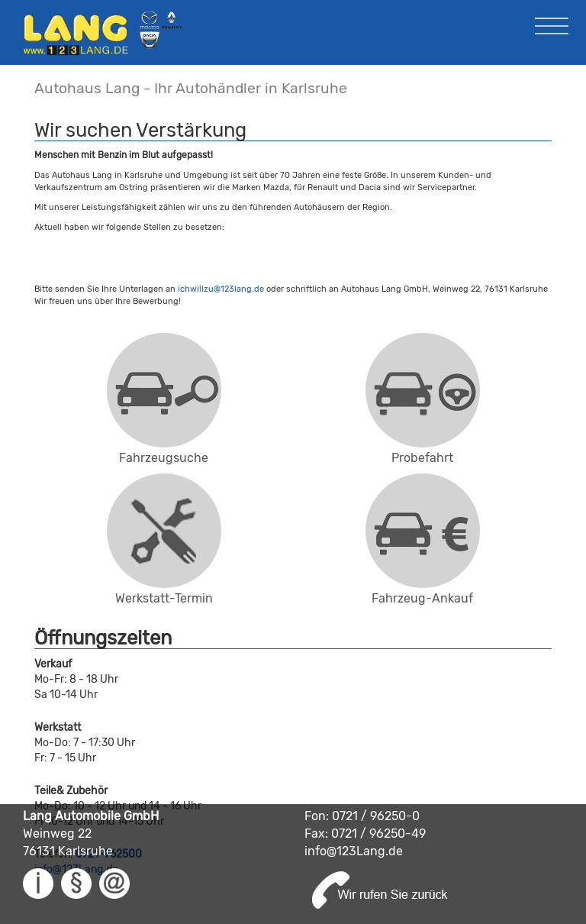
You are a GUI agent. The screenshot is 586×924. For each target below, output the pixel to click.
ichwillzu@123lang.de (221, 289)
